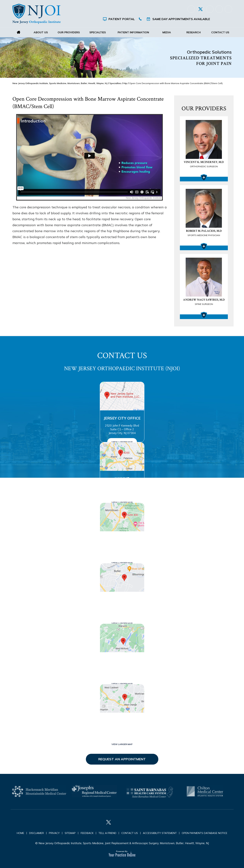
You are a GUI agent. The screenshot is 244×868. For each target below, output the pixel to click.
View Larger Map (122, 442)
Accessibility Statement (160, 833)
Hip (125, 83)
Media (167, 32)
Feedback (87, 833)
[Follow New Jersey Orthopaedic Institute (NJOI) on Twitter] (201, 9)
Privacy (54, 833)
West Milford (122, 660)
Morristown (122, 539)
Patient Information (133, 32)
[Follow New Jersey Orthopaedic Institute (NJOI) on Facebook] (191, 9)
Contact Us (220, 32)
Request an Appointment (122, 759)
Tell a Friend (107, 833)
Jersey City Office (122, 418)
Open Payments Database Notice (205, 833)
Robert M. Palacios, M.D (204, 233)
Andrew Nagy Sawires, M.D (204, 302)
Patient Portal (122, 19)
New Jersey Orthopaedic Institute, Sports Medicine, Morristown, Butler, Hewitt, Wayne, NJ (60, 83)
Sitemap (70, 833)
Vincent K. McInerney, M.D (204, 164)
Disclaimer (37, 833)
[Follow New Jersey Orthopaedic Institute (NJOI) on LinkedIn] (210, 9)
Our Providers (68, 32)
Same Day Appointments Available (181, 19)
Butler (122, 599)
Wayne (122, 479)
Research (193, 32)
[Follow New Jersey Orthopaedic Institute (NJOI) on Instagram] (219, 9)
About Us (41, 32)
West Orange (122, 720)
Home (18, 32)
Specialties (98, 32)
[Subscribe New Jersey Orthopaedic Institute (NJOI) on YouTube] (228, 9)
